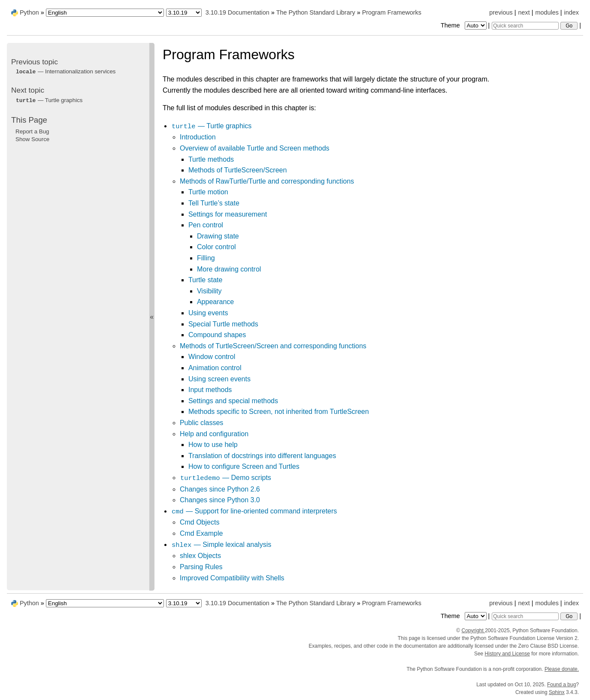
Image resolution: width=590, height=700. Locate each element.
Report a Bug (32, 131)
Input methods (210, 390)
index (572, 12)
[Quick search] (525, 26)
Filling (206, 258)
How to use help (213, 445)
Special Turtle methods (223, 324)
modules (547, 12)
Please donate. (562, 669)
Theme (464, 25)
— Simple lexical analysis (221, 545)
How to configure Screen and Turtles (244, 466)
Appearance (215, 302)
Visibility (209, 291)
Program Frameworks (392, 12)
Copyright (473, 631)
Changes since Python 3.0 (220, 500)
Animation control (215, 368)
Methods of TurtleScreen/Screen (238, 170)
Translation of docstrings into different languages (262, 456)
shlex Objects (200, 556)
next (524, 12)
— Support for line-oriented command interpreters (254, 511)
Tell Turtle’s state (214, 203)
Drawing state (218, 236)
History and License (507, 654)
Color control (216, 247)
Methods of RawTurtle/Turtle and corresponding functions (267, 181)
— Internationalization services (66, 71)
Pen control (206, 225)
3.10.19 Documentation (238, 12)
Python (29, 12)
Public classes (201, 423)
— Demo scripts (225, 478)
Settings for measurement (228, 214)
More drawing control (229, 269)
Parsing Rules (201, 567)
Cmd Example (201, 533)
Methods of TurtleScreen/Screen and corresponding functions (273, 346)
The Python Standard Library (316, 12)
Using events (208, 313)
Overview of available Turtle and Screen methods (255, 148)
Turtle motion (208, 192)
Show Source (32, 139)
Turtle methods (211, 159)
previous (501, 12)
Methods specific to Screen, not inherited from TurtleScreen (279, 412)
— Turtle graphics (211, 126)
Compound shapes (217, 335)
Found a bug (561, 685)
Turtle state (205, 280)
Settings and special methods (233, 401)
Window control (212, 357)
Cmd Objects (200, 522)
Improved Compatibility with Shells (232, 578)
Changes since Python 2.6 (220, 489)
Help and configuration (214, 434)
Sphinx (557, 692)
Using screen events (219, 379)
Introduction (198, 137)
